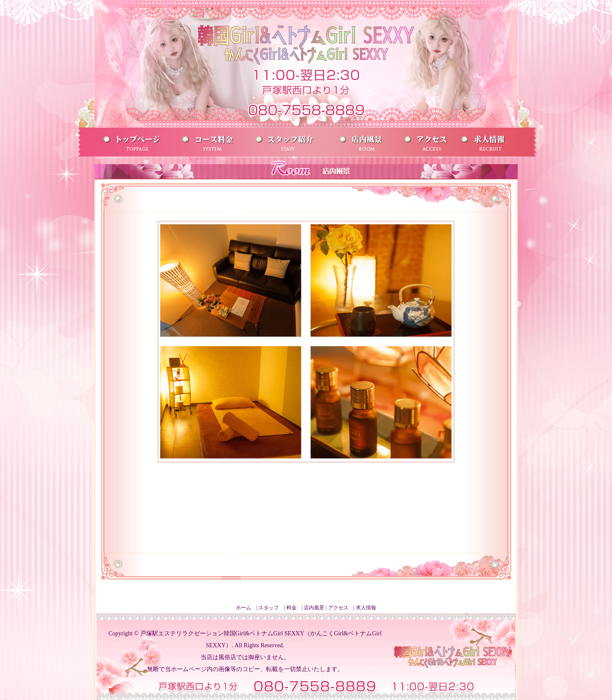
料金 (292, 608)
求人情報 (366, 608)
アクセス (338, 608)
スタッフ (269, 608)
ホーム (244, 608)
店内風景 (314, 608)
